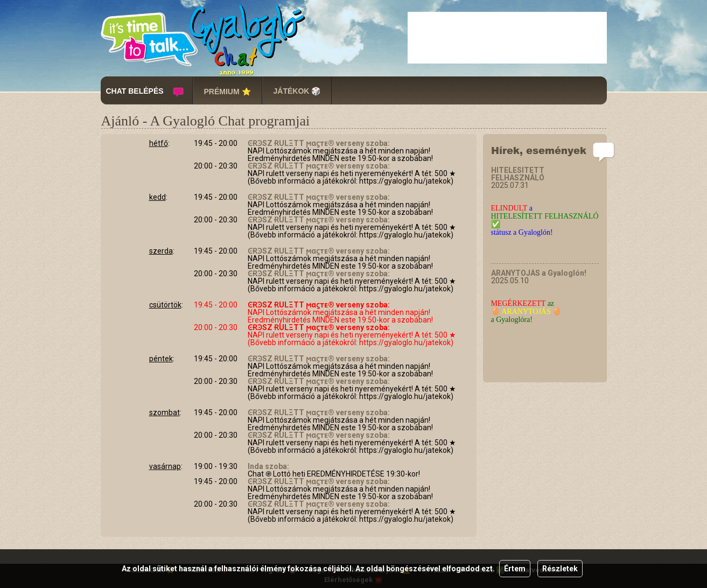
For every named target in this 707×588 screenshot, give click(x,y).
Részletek (560, 569)
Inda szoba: (268, 466)
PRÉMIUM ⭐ (227, 92)
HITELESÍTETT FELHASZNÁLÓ (518, 174)
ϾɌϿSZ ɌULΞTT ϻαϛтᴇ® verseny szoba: (319, 143)
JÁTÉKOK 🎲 (297, 91)
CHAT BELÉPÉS (135, 91)
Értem (515, 569)
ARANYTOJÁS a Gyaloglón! (539, 273)
